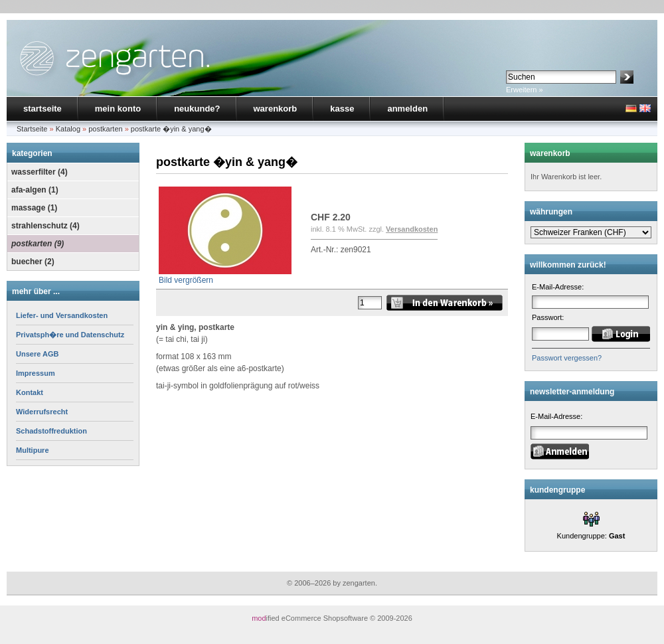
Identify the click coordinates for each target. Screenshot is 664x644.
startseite (42, 109)
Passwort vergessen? (567, 358)
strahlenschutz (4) (45, 226)
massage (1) (34, 208)
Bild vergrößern (225, 276)
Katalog (68, 129)
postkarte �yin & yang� (171, 129)
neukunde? (197, 109)
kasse (342, 109)
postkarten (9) (38, 244)
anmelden (407, 109)
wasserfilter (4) (40, 172)
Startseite (32, 129)
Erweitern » (525, 90)
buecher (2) (33, 262)
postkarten (105, 129)
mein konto (118, 109)
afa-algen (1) (35, 190)
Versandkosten (412, 229)
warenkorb (276, 109)
